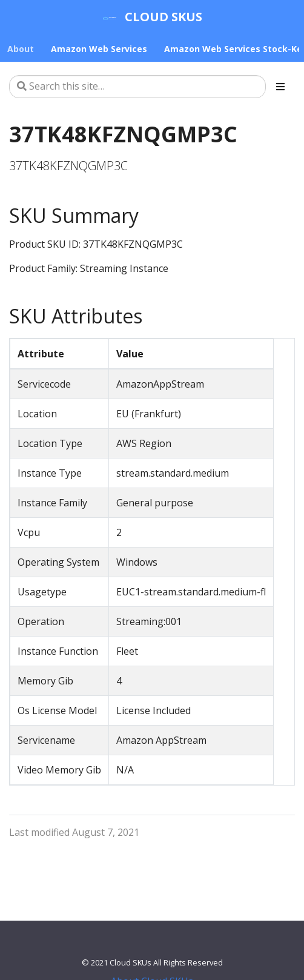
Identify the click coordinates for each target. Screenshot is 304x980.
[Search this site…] (137, 87)
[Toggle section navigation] (280, 87)
